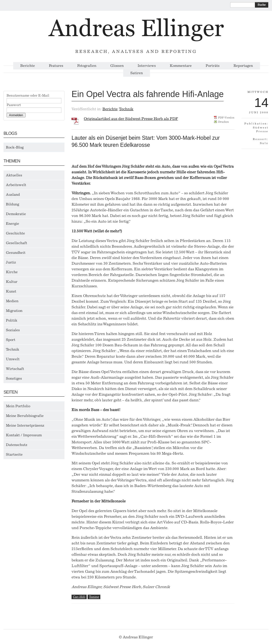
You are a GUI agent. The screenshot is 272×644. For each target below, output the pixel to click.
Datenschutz (17, 445)
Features (56, 66)
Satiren (137, 73)
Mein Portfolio (18, 406)
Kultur (12, 282)
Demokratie (16, 214)
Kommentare (181, 66)
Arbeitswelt (16, 185)
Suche (262, 5)
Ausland (13, 195)
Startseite (14, 454)
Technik (13, 349)
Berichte (28, 66)
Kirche (12, 272)
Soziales (13, 330)
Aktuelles (14, 175)
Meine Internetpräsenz (25, 425)
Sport (11, 340)
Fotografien (87, 66)
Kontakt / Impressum (24, 435)
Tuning (94, 597)
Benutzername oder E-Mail (28, 96)
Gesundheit (16, 253)
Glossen (117, 66)
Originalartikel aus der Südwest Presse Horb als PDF (131, 119)
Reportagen (243, 66)
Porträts (213, 66)
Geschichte (15, 233)
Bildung (13, 204)
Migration (14, 311)
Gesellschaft (17, 243)
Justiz (11, 262)
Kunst (11, 291)
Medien (12, 301)
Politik (12, 320)
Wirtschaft (15, 369)
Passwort (14, 105)
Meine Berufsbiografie (25, 416)
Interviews (147, 66)
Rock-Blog (15, 147)
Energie (13, 224)
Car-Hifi (79, 597)
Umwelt (13, 359)
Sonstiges (14, 378)
